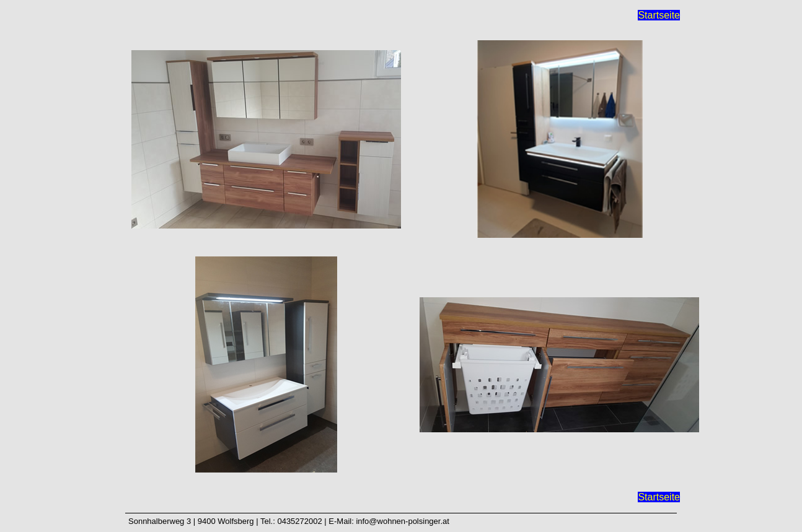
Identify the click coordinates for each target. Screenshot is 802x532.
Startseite (659, 15)
